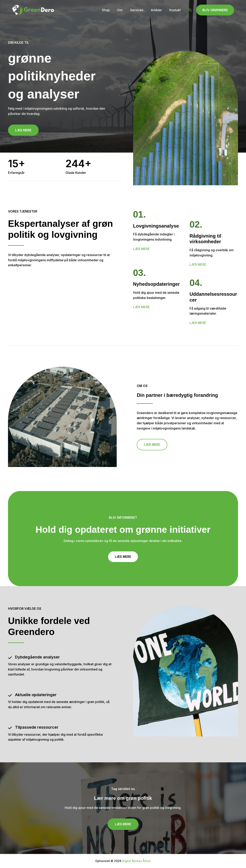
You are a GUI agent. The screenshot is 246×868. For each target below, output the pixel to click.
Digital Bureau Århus (136, 861)
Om (124, 10)
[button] (190, 10)
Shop (111, 10)
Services (139, 10)
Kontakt (176, 10)
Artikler (158, 10)
